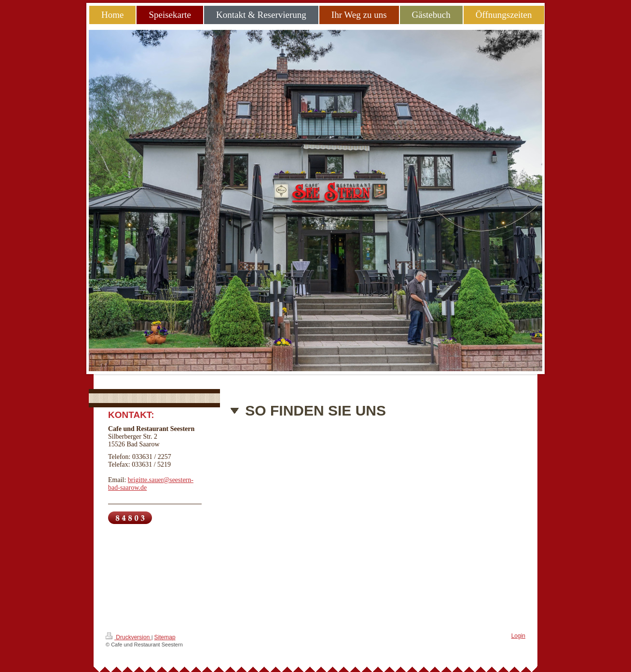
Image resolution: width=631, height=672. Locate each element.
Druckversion (129, 637)
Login (518, 636)
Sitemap (165, 637)
